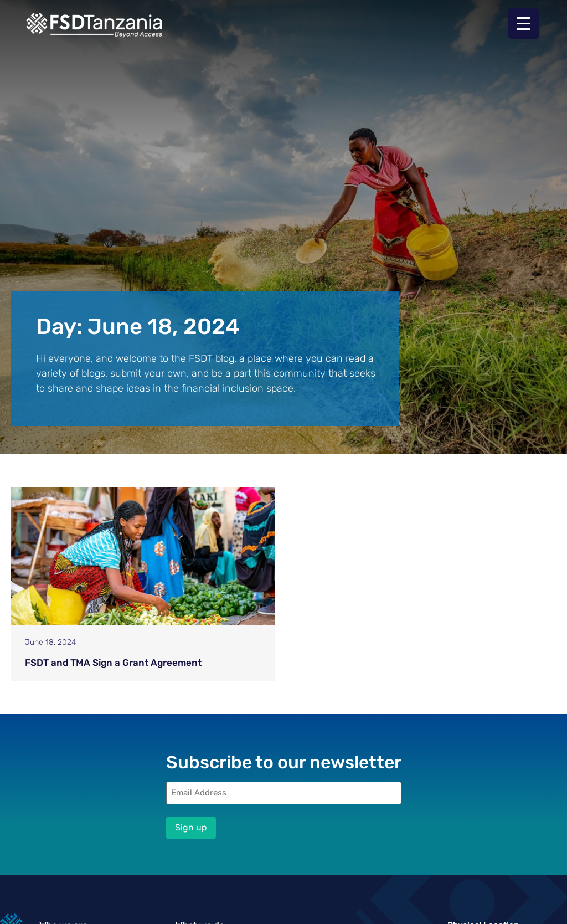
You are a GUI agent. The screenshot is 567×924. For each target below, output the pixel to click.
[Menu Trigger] (524, 24)
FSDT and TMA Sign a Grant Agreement (113, 663)
